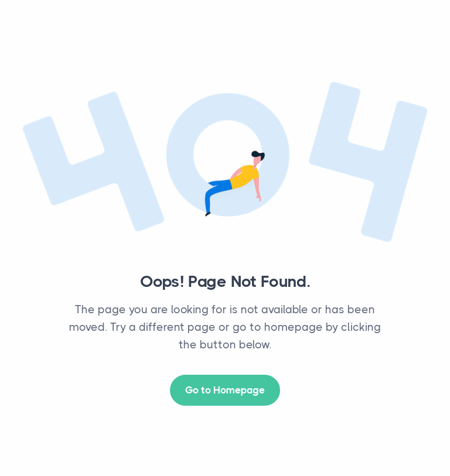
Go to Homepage (225, 390)
